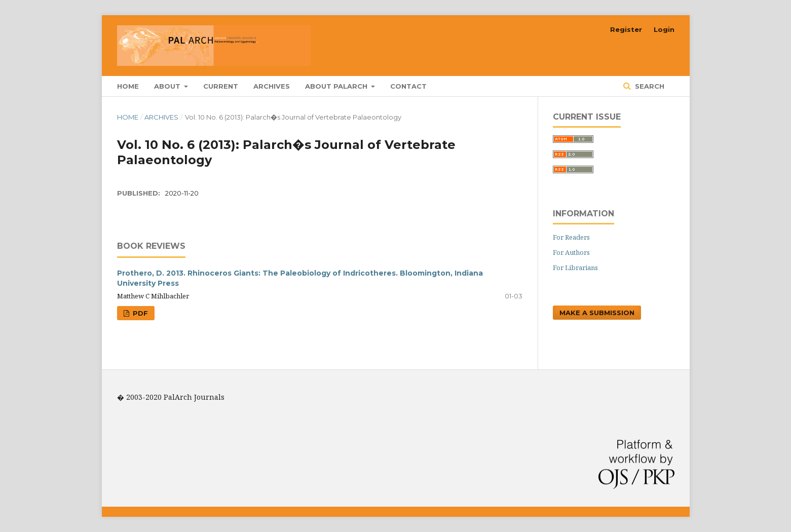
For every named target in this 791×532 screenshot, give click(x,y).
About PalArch (337, 86)
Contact (408, 86)
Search (649, 86)
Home (128, 86)
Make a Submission (597, 313)
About (168, 86)
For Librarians (575, 268)
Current (221, 86)
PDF (139, 313)
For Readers (571, 237)
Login (664, 29)
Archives (272, 86)
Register (626, 29)
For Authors (571, 252)
